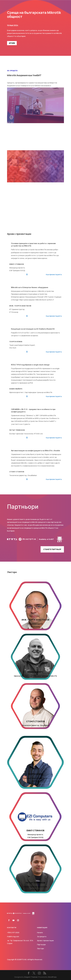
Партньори (41, 944)
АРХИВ (12, 43)
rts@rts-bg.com (13, 936)
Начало (40, 932)
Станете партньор (52, 549)
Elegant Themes (31, 977)
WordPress (52, 977)
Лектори (40, 948)
